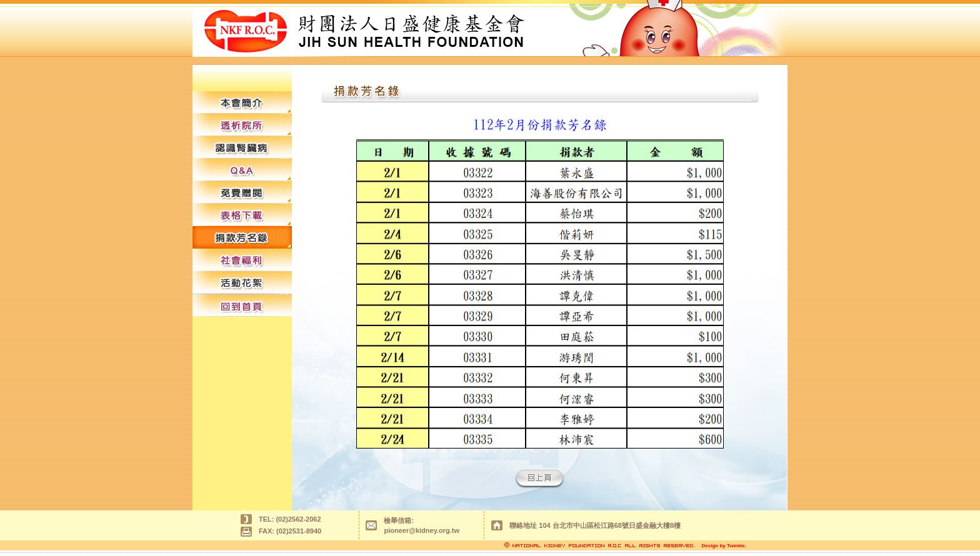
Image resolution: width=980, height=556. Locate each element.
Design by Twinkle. (724, 546)
